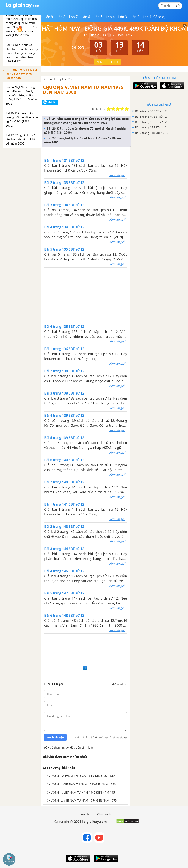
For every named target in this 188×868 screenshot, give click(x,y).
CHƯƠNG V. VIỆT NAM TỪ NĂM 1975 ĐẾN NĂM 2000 (83, 90)
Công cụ (160, 17)
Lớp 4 (110, 17)
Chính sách (104, 814)
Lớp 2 (135, 17)
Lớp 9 (49, 17)
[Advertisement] (86, 296)
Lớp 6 (86, 17)
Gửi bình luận (55, 737)
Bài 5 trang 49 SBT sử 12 (151, 117)
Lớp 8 (61, 17)
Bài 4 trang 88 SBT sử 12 (151, 111)
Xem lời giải (117, 175)
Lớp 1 (147, 17)
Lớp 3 (123, 17)
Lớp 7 (73, 17)
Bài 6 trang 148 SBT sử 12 (152, 133)
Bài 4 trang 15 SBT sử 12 (151, 127)
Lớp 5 (98, 17)
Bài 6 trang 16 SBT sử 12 (151, 122)
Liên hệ (84, 814)
